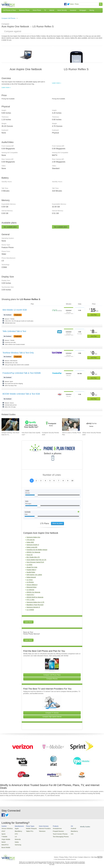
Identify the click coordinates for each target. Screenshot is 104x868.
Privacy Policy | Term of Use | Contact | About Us (75, 855)
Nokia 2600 (30, 542)
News (72, 4)
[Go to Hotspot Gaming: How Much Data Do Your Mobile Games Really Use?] (10, 424)
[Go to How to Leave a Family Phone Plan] (71, 424)
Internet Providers (42, 828)
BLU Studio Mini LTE (33, 557)
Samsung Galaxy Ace (33, 537)
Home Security (62, 10)
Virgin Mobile (5, 838)
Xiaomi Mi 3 (30, 595)
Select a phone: (53, 454)
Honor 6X (30, 555)
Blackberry (68, 831)
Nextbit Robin (31, 572)
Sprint (3, 833)
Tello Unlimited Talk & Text (14, 331)
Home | (56, 855)
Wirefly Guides (78, 826)
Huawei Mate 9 (31, 570)
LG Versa (30, 580)
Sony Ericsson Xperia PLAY (35, 562)
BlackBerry (17, 831)
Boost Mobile (5, 846)
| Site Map (94, 855)
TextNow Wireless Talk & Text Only (18, 353)
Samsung (16, 843)
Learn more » (6, 87)
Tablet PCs (28, 831)
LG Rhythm (30, 582)
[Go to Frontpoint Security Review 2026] (51, 424)
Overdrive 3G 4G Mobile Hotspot (37, 550)
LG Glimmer (30, 590)
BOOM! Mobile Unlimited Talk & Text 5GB (21, 394)
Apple (15, 828)
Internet (52, 10)
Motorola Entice (32, 587)
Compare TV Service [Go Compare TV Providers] (52, 713)
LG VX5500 (30, 610)
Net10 (3, 841)
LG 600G (30, 565)
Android (67, 828)
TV (45, 10)
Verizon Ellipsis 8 (32, 585)
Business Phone (24, 10)
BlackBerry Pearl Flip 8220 (35, 605)
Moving (92, 10)
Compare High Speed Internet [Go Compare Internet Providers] (52, 717)
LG (14, 836)
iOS (66, 833)
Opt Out (100, 855)
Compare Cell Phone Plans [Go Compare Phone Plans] (52, 675)
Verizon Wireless (6, 828)
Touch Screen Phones (55, 833)
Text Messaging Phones (56, 836)
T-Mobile (4, 836)
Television (39, 831)
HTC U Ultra (30, 600)
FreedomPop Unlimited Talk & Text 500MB (22, 373)
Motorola (16, 838)
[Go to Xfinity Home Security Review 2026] (91, 424)
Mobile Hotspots (29, 828)
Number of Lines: (52, 475)
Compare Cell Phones (8, 18)
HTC (15, 833)
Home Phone (37, 10)
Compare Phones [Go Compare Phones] (52, 679)
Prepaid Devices (54, 831)
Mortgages (83, 10)
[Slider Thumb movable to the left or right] (36, 496)
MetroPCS (5, 843)
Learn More (28, 622)
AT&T (3, 831)
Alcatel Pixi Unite (32, 567)
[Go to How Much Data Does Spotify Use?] (31, 424)
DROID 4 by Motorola (33, 592)
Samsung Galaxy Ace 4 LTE (35, 602)
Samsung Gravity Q (33, 545)
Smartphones (53, 828)
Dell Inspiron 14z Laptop (34, 575)
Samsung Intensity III (33, 607)
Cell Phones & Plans (9, 10)
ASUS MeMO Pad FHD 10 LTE (36, 560)
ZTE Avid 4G (31, 540)
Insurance (73, 10)
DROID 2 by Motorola (33, 552)
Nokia (15, 841)
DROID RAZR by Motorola (35, 597)
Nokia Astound (31, 577)
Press (77, 4)
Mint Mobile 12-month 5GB (15, 310)
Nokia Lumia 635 (32, 547)
